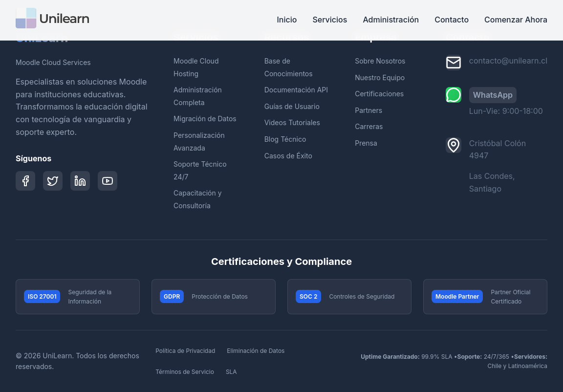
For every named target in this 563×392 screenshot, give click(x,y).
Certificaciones (379, 94)
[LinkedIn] (80, 181)
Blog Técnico (285, 139)
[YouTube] (108, 181)
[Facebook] (25, 181)
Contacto (452, 20)
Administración (391, 20)
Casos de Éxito (288, 156)
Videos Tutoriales (292, 122)
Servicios (330, 20)
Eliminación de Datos (256, 351)
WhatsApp (493, 95)
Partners (368, 110)
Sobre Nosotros (380, 61)
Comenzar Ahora (516, 20)
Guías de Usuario (292, 106)
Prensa (366, 143)
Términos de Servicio (185, 372)
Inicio (287, 20)
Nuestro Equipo (380, 77)
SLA (231, 372)
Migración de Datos (205, 119)
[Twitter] (53, 181)
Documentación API (296, 90)
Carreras (369, 126)
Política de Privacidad (185, 351)
